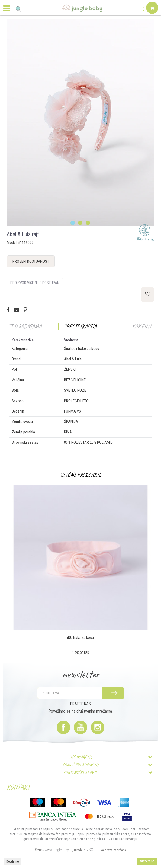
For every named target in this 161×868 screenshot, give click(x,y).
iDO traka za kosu (80, 638)
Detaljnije (12, 861)
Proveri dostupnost (31, 261)
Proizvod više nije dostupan (35, 283)
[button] (18, 9)
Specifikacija (80, 326)
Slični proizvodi (80, 475)
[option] (80, 123)
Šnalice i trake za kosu (82, 349)
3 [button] (88, 223)
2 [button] (81, 223)
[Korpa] (152, 14)
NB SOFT (90, 850)
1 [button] (73, 223)
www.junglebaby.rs (59, 850)
